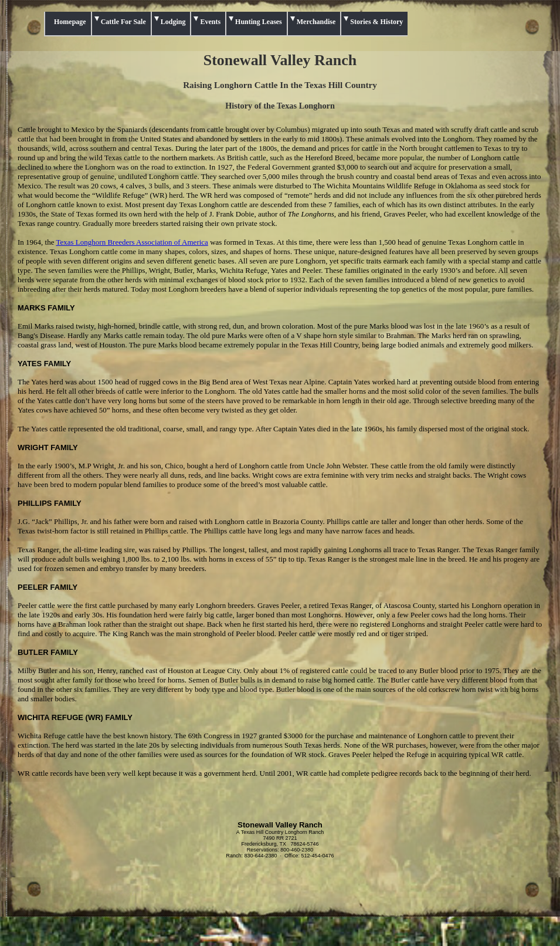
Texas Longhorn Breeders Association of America (132, 242)
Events (210, 22)
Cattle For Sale (123, 22)
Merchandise (316, 22)
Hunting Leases (259, 22)
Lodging (173, 22)
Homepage (70, 22)
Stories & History (376, 22)
